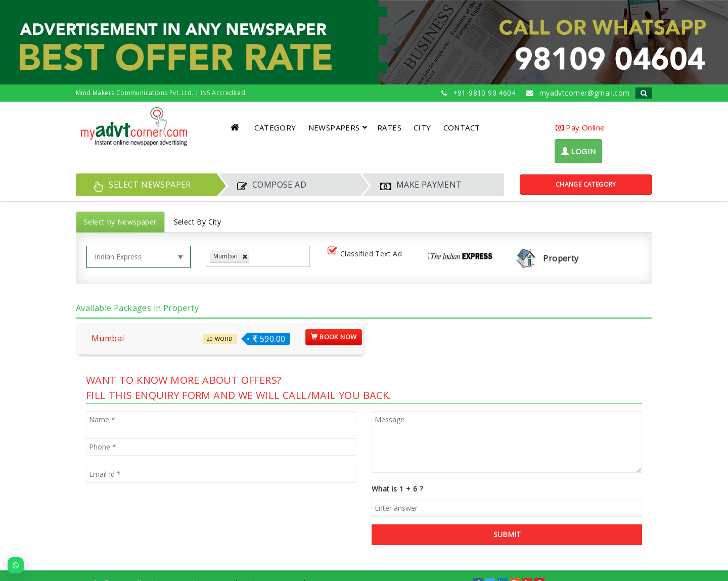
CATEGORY (275, 127)
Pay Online (580, 127)
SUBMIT (507, 534)
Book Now (334, 337)
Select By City (198, 222)
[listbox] (256, 257)
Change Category (586, 184)
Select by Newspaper (120, 222)
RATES (389, 127)
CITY (422, 127)
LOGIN (579, 151)
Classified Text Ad (367, 254)
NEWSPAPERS (338, 127)
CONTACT (462, 127)
